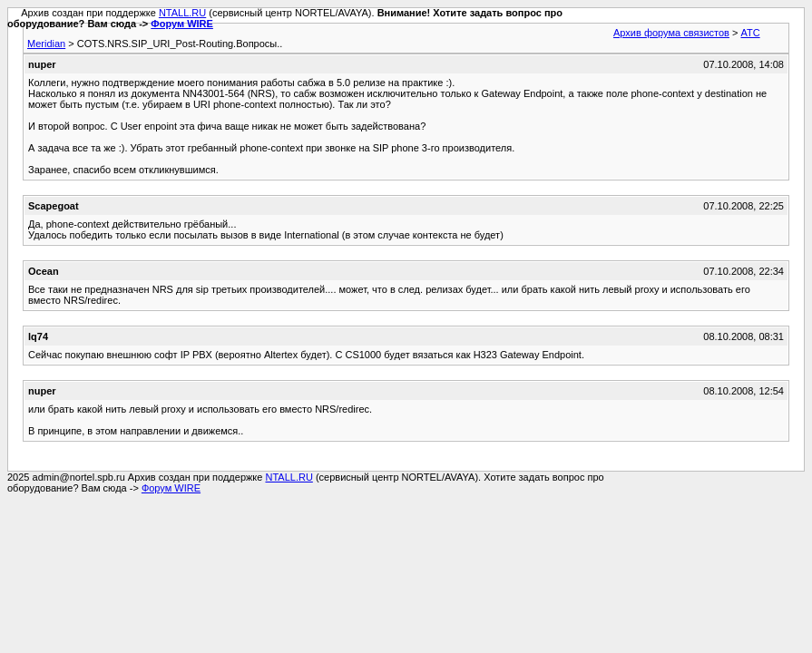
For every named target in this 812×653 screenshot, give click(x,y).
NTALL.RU (182, 13)
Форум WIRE (182, 24)
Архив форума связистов (671, 33)
